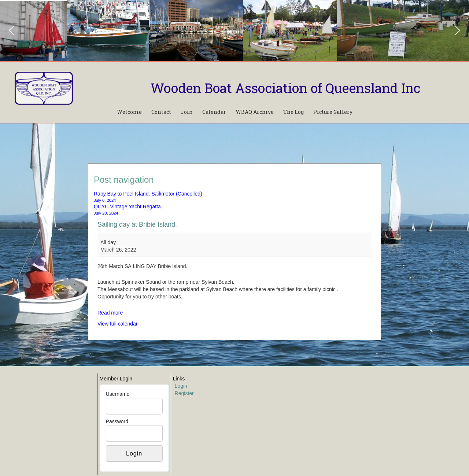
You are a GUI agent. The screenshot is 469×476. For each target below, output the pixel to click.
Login (181, 386)
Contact (161, 112)
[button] (11, 30)
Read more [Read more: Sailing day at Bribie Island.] (110, 313)
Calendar (214, 112)
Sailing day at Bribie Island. (137, 224)
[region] (234, 31)
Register (184, 393)
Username (118, 394)
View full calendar (117, 324)
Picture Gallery (333, 112)
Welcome (129, 112)
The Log (293, 112)
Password (117, 421)
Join (187, 112)
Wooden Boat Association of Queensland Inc (285, 88)
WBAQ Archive (255, 112)
